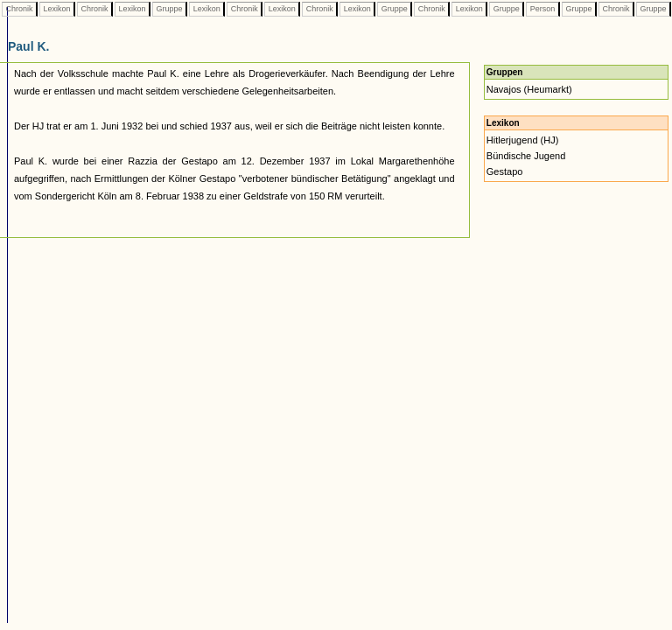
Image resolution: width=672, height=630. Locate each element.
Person (542, 9)
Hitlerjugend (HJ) (523, 140)
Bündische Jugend (526, 156)
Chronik (19, 9)
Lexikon (57, 9)
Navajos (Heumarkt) (529, 89)
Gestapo (505, 171)
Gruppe (169, 9)
